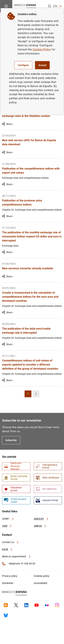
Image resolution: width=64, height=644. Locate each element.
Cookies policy (42, 576)
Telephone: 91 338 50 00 (19, 564)
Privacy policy (10, 576)
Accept (42, 65)
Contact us (10, 542)
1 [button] (29, 395)
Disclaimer (8, 583)
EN (58, 6)
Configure (23, 65)
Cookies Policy (42, 49)
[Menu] (6, 6)
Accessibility (41, 583)
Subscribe (11, 440)
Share (7, 124)
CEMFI (8, 519)
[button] (36, 394)
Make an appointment (16, 556)
